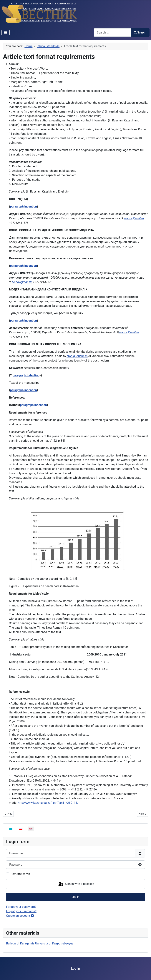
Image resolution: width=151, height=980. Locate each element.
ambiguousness (77, 356)
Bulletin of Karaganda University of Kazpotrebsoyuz (40, 943)
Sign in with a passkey (76, 884)
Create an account (20, 916)
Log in (75, 897)
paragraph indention (24, 206)
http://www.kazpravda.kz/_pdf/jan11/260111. (48, 803)
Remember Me (20, 874)
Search (140, 32)
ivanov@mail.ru (134, 218)
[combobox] (112, 32)
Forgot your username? (21, 911)
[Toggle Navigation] (6, 33)
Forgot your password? (21, 907)
